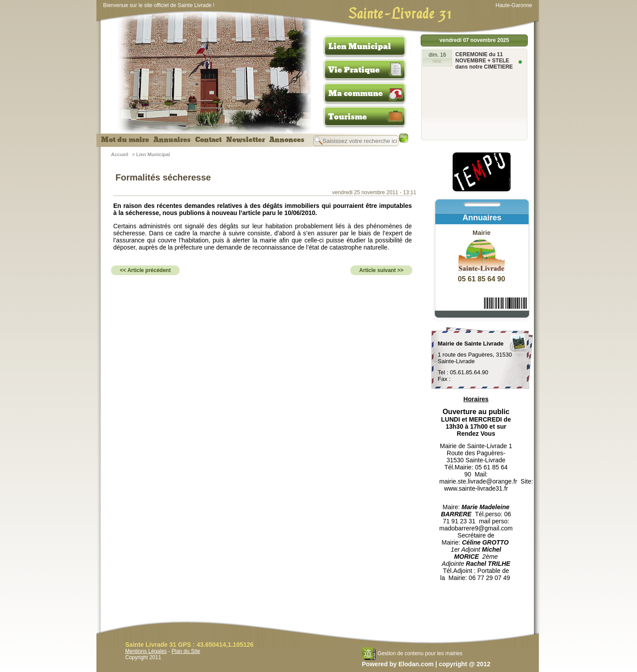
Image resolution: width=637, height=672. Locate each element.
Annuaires (172, 140)
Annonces (287, 140)
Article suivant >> (381, 270)
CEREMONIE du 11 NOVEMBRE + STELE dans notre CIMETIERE (484, 61)
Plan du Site (186, 651)
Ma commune (355, 93)
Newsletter (246, 140)
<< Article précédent (145, 270)
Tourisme (347, 117)
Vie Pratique (354, 70)
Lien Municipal (360, 46)
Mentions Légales (146, 651)
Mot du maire (125, 140)
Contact (208, 140)
